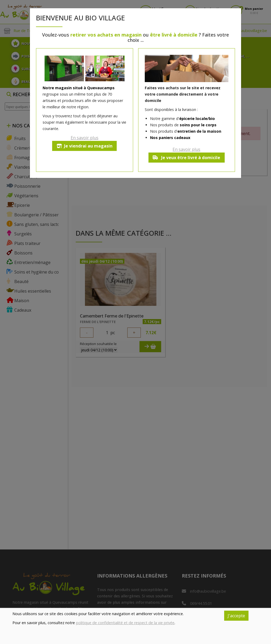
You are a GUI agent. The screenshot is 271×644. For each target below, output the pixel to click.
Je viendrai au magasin (85, 146)
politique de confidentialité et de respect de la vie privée (125, 623)
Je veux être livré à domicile (186, 158)
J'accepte (236, 616)
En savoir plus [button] (85, 138)
